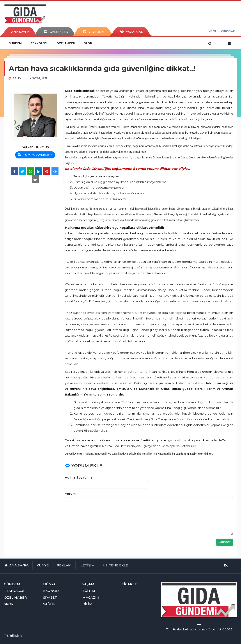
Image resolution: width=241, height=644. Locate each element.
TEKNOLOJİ (39, 43)
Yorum (70, 494)
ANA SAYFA (20, 32)
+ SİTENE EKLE (115, 565)
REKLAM (64, 565)
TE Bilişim (13, 636)
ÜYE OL (212, 31)
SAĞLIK (49, 604)
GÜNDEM (15, 43)
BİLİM (87, 604)
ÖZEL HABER (66, 43)
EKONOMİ (52, 591)
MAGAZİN (91, 597)
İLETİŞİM (87, 565)
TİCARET (129, 584)
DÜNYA (49, 584)
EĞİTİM (89, 591)
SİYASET (50, 597)
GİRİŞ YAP (228, 31)
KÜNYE (43, 565)
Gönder (225, 542)
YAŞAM (88, 584)
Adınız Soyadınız (79, 477)
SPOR (88, 43)
